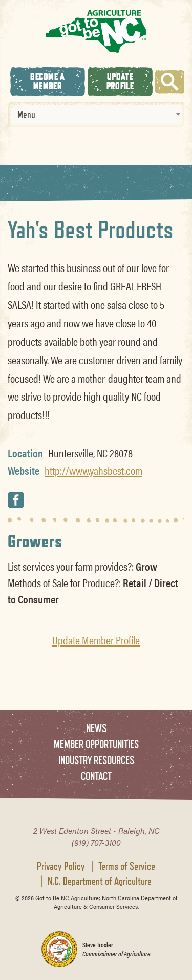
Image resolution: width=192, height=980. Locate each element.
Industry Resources (96, 760)
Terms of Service (127, 866)
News (96, 728)
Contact (96, 776)
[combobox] (96, 114)
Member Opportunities (96, 744)
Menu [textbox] (26, 114)
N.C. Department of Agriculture (100, 881)
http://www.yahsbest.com (93, 470)
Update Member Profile (96, 640)
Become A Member (47, 81)
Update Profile (120, 81)
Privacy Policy (61, 866)
